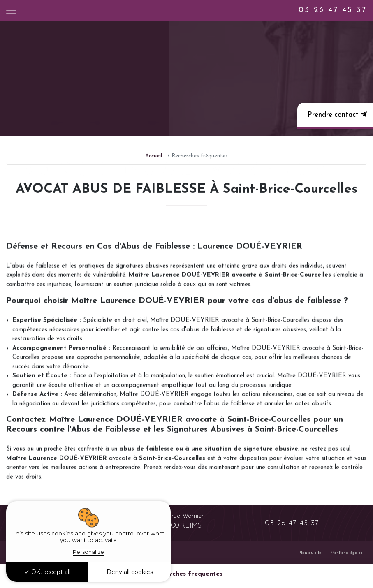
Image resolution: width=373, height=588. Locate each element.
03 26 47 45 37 (333, 10)
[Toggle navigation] (11, 10)
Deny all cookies (130, 572)
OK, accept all (47, 572)
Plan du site (310, 553)
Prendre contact (336, 115)
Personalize (88, 552)
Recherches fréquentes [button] (186, 574)
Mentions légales (347, 553)
